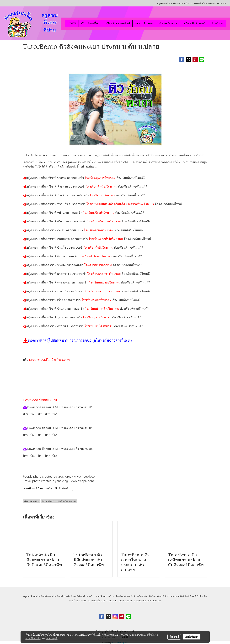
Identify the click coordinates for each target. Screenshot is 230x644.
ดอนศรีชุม (64, 239)
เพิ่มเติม (217, 23)
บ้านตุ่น (62, 309)
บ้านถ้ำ (62, 248)
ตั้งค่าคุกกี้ (174, 637)
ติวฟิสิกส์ (185, 596)
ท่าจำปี (62, 291)
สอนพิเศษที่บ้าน (44, 596)
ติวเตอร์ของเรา (169, 23)
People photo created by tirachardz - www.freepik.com (60, 477)
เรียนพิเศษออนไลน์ (118, 23)
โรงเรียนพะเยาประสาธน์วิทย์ (103, 291)
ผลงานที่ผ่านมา (145, 23)
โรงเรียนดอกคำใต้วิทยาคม (106, 239)
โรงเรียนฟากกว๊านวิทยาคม (102, 309)
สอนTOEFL (119, 601)
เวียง (61, 300)
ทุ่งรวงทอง (64, 282)
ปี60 (33, 456)
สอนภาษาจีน (94, 601)
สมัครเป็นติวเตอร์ (195, 23)
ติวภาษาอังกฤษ (172, 596)
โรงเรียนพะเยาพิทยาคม (97, 300)
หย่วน (61, 213)
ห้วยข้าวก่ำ (65, 195)
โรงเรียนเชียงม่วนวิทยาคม (104, 221)
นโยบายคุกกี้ (52, 638)
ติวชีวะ (200, 596)
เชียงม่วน (63, 221)
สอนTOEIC (107, 601)
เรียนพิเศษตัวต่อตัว (124, 596)
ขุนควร (62, 178)
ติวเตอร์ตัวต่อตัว (79, 596)
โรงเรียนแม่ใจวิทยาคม (99, 326)
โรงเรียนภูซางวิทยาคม (97, 317)
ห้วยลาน (63, 186)
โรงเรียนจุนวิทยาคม (103, 195)
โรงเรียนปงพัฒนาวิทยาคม (96, 256)
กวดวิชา (91, 596)
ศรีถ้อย (62, 326)
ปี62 (47, 456)
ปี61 (40, 456)
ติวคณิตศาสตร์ (141, 596)
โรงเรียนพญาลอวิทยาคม (105, 282)
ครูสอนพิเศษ (29, 596)
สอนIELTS (130, 601)
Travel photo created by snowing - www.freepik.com (58, 481)
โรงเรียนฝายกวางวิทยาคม (104, 274)
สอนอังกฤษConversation (148, 601)
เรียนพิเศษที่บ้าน (91, 23)
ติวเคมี (193, 596)
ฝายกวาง (63, 274)
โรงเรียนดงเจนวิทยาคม (99, 230)
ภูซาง (61, 317)
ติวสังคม (83, 601)
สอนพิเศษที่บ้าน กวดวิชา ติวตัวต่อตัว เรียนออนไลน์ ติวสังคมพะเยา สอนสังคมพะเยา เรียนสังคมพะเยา (48, 488)
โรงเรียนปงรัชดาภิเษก (98, 265)
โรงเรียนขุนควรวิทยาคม (101, 178)
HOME (72, 23)
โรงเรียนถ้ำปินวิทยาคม (99, 248)
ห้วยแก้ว (63, 204)
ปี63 (55, 456)
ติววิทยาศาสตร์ (157, 596)
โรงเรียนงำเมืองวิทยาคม (102, 186)
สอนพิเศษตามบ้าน (105, 596)
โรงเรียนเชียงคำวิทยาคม (99, 213)
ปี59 (25, 414)
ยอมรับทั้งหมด (192, 637)
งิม (59, 256)
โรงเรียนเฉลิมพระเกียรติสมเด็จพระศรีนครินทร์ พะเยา (120, 204)
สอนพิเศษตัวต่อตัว (61, 596)
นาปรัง (62, 265)
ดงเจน (62, 230)
